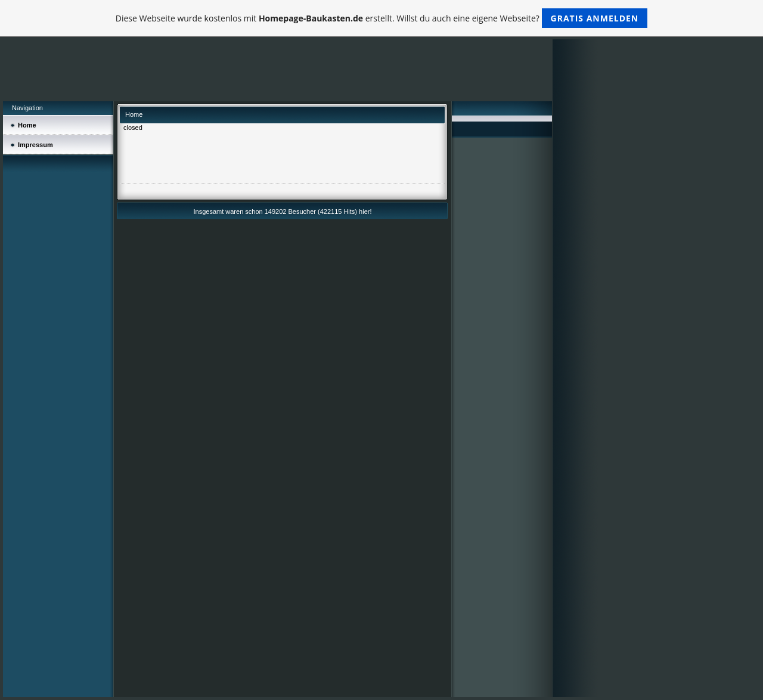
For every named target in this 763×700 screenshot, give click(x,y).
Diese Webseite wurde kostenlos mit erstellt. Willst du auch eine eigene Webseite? (382, 18)
